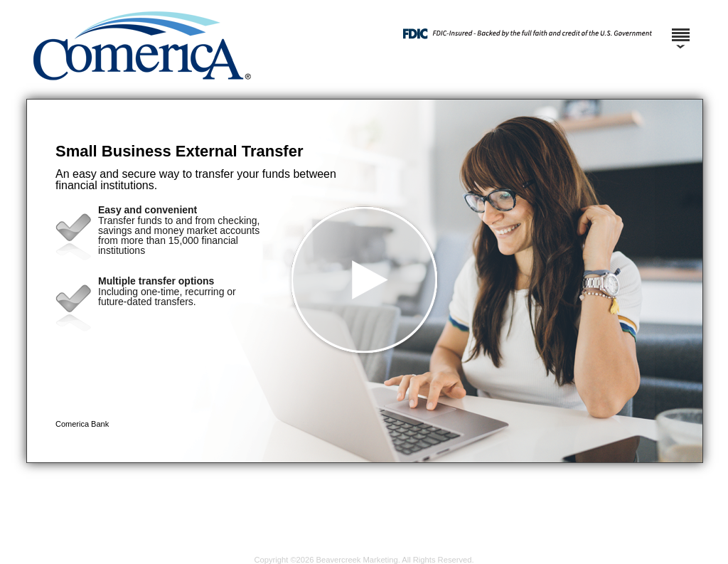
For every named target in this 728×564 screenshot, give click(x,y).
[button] (365, 281)
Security (307, 548)
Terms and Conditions (407, 548)
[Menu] (680, 28)
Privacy (344, 548)
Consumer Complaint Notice (510, 548)
